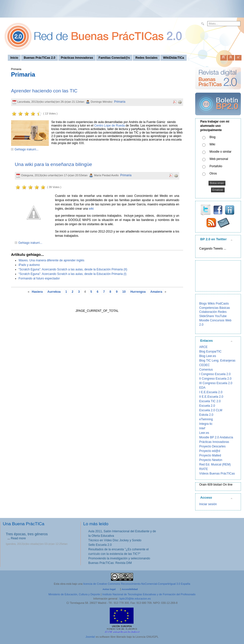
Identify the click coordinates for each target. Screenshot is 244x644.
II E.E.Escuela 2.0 (211, 397)
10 (124, 292)
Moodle (204, 320)
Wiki (212, 144)
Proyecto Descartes (212, 446)
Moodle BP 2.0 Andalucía (216, 437)
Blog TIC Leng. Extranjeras (217, 361)
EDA (202, 388)
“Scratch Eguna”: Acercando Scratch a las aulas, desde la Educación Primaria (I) (73, 274)
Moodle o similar (220, 152)
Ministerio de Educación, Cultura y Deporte (74, 594)
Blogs (203, 304)
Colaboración (208, 312)
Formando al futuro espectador (39, 278)
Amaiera (156, 292)
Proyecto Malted (210, 455)
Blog (213, 137)
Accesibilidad (130, 589)
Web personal (219, 159)
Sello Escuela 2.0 (100, 545)
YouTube (221, 316)
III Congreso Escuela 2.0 (216, 383)
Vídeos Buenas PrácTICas (217, 474)
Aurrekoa (54, 292)
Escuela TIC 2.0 (210, 401)
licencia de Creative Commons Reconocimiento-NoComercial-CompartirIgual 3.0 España (137, 584)
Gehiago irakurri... (27, 149)
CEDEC (205, 365)
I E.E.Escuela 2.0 (211, 392)
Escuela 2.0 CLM (211, 410)
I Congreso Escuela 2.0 (215, 374)
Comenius (206, 370)
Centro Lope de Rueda (109, 126)
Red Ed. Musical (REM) (215, 464)
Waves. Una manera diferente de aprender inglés (52, 260)
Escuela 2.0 (207, 406)
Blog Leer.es (208, 356)
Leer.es (204, 433)
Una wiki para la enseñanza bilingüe (53, 164)
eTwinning (206, 419)
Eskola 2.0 (206, 415)
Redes (222, 312)
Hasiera (37, 292)
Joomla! (90, 637)
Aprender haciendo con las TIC (44, 91)
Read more (18, 538)
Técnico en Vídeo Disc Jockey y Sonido (115, 540)
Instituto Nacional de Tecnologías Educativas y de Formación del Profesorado (149, 594)
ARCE (203, 347)
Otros (213, 173)
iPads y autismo (29, 265)
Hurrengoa (138, 292)
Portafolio (216, 166)
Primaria (120, 102)
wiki (91, 209)
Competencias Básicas (215, 308)
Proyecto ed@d (210, 451)
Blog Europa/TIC (210, 352)
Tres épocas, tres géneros (27, 534)
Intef (202, 428)
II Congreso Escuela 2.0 (215, 379)
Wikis (211, 304)
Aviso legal (109, 589)
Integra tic (206, 424)
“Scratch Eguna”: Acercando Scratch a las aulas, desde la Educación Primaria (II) (73, 269)
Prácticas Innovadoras (214, 442)
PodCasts (222, 304)
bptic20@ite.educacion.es (135, 599)
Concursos (217, 320)
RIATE (204, 469)
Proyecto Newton (211, 460)
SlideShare (207, 316)
